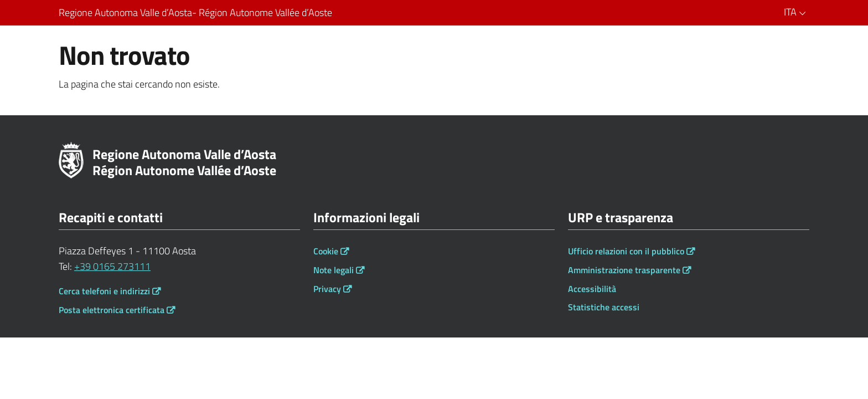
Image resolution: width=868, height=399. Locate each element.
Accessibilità (592, 289)
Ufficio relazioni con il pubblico (626, 251)
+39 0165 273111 (112, 266)
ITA (797, 12)
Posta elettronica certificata (112, 310)
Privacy (327, 289)
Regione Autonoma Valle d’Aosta (198, 13)
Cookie (326, 251)
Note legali (334, 270)
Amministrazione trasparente (624, 270)
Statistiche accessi (604, 307)
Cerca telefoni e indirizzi (104, 291)
